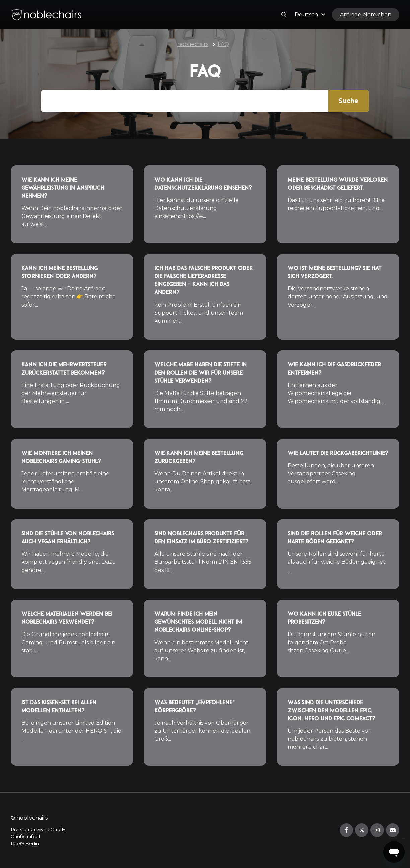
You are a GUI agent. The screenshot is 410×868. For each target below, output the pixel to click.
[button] (311, 15)
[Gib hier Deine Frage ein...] (205, 101)
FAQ (223, 44)
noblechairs (193, 44)
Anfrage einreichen (366, 15)
